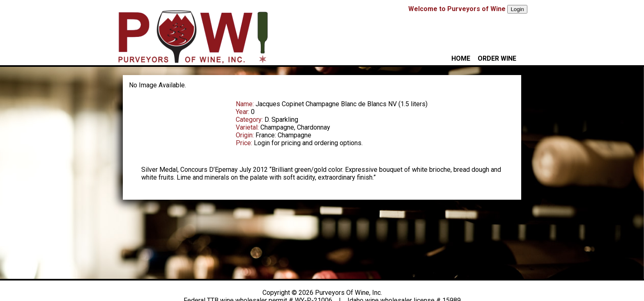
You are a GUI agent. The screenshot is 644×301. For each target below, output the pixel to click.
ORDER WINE (497, 58)
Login (517, 9)
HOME (461, 58)
